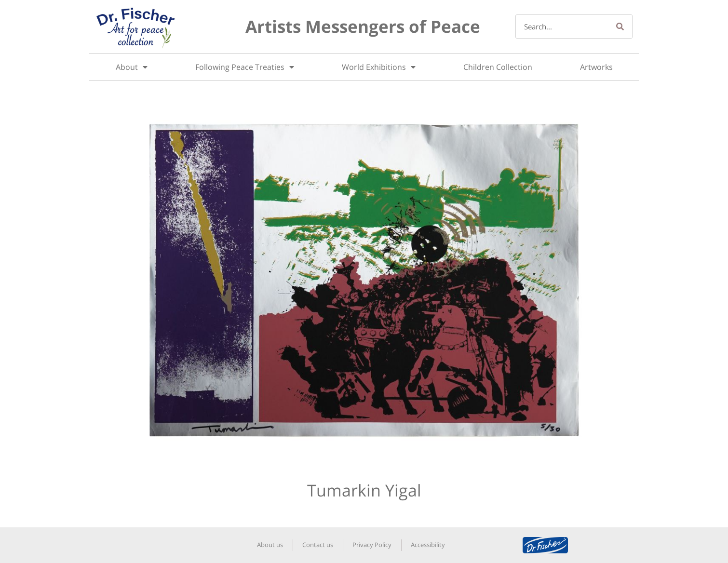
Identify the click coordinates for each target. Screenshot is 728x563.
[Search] (620, 27)
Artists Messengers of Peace (363, 26)
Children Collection (498, 67)
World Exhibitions (379, 67)
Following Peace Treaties (245, 67)
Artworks (596, 67)
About (132, 67)
